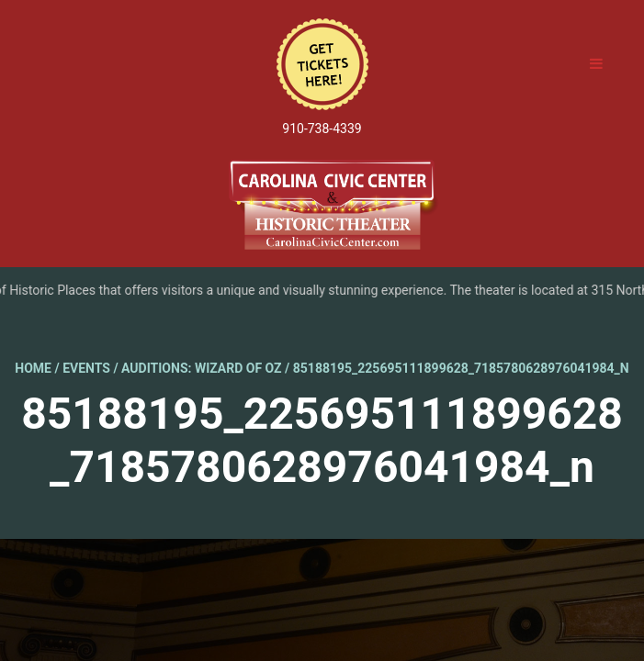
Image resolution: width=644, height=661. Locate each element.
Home (33, 368)
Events (86, 368)
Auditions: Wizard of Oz (202, 368)
